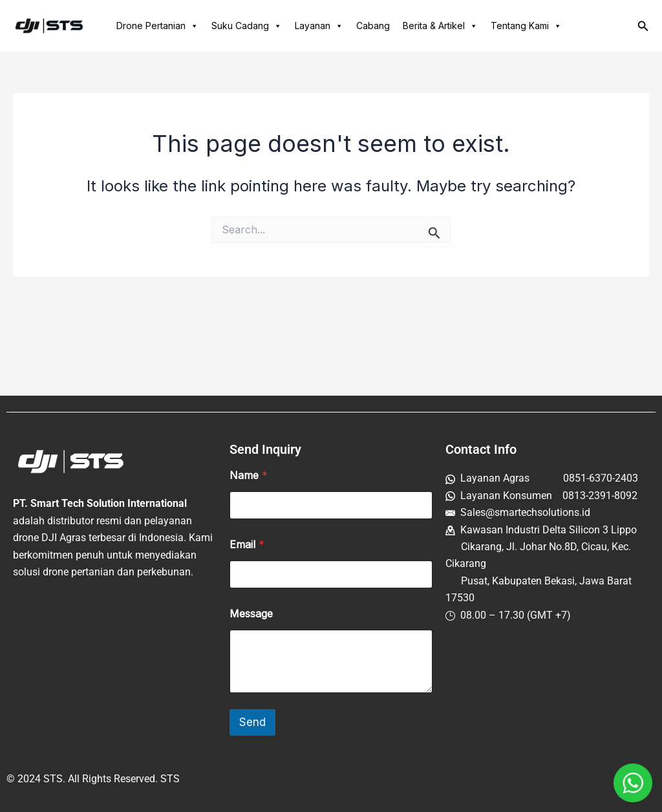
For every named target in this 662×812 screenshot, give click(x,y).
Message (251, 614)
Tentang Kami (526, 26)
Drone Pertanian (157, 26)
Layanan (319, 26)
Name (249, 475)
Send (252, 722)
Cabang (373, 26)
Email (247, 545)
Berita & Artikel (440, 26)
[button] (643, 26)
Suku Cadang (247, 26)
